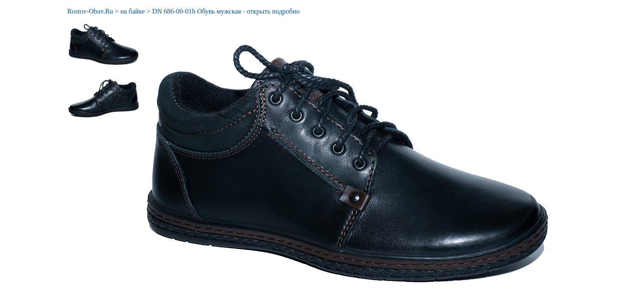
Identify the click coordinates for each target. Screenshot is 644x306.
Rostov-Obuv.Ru (90, 11)
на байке (132, 11)
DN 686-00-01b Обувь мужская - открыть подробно (226, 11)
